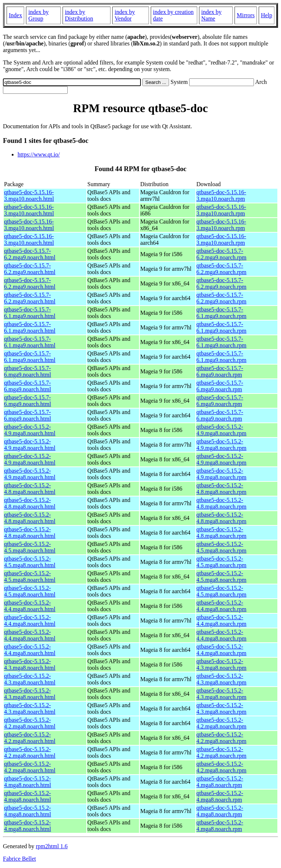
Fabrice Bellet (19, 859)
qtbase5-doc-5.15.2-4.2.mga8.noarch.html (30, 723)
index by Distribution (79, 15)
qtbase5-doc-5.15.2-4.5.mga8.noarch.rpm (222, 547)
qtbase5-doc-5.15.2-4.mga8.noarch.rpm (220, 782)
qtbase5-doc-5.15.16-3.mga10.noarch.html (29, 195)
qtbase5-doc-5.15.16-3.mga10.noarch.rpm (221, 195)
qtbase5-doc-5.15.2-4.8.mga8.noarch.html (30, 489)
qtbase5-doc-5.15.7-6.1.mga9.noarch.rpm (222, 313)
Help (267, 15)
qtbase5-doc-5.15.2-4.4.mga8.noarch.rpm (222, 606)
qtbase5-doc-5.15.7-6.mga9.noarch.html (27, 371)
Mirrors (246, 15)
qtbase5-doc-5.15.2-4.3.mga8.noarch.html (30, 664)
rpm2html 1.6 (52, 846)
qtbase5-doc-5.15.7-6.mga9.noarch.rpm (220, 371)
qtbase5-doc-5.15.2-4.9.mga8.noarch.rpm (222, 430)
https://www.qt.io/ (39, 154)
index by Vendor (125, 15)
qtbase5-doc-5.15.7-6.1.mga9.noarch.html (30, 313)
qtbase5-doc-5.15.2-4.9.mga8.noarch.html (30, 430)
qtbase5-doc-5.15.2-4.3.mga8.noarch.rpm (222, 664)
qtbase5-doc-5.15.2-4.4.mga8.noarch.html (30, 606)
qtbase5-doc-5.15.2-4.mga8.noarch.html (27, 782)
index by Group (38, 15)
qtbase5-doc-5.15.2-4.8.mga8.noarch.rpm (222, 489)
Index (15, 15)
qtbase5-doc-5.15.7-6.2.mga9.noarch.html (30, 254)
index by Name (211, 15)
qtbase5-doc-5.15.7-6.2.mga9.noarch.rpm (222, 254)
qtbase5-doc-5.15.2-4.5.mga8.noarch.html (30, 547)
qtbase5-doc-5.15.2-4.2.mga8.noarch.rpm (222, 723)
